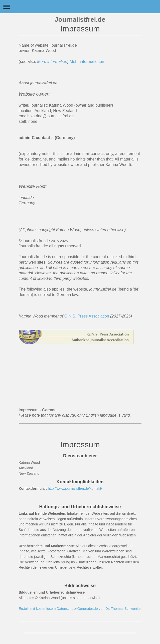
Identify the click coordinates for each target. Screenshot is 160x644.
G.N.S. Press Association (87, 316)
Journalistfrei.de (80, 19)
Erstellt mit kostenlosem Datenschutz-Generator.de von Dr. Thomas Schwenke (80, 609)
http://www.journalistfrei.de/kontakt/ (75, 488)
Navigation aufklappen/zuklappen (80, 7)
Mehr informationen (87, 62)
